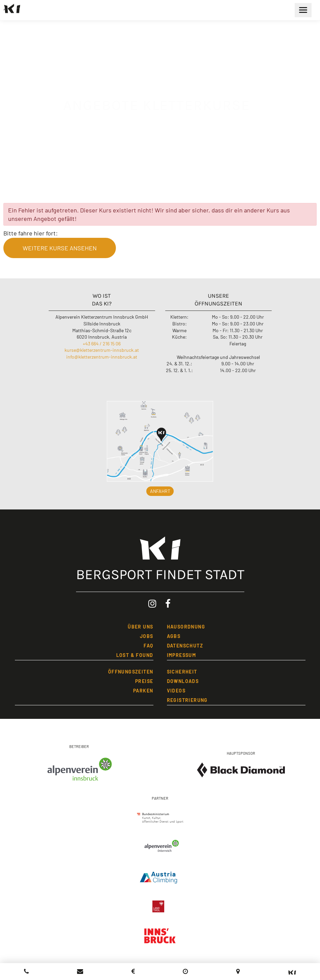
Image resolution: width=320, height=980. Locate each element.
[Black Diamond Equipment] (241, 770)
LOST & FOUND (135, 655)
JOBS (147, 636)
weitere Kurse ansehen (60, 248)
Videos (176, 691)
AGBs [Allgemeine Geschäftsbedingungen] (174, 636)
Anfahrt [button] (160, 491)
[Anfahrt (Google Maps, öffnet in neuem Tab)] (238, 971)
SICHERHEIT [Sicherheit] (182, 672)
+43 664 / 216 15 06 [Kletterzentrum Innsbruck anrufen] (102, 344)
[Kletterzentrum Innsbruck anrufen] (27, 971)
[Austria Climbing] (160, 876)
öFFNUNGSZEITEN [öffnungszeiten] (131, 672)
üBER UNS (140, 627)
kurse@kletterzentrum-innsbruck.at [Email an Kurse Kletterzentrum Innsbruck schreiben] (102, 350)
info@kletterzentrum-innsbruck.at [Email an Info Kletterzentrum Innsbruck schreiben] (102, 357)
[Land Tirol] (160, 905)
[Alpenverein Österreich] (160, 847)
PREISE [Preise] (144, 681)
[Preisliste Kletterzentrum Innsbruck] (133, 971)
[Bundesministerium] (160, 816)
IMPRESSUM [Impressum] (182, 655)
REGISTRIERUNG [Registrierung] (187, 700)
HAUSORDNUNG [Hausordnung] (186, 627)
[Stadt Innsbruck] (160, 939)
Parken (143, 691)
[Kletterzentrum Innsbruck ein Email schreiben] (80, 971)
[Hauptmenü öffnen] (303, 10)
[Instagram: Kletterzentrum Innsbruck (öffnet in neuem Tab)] (152, 604)
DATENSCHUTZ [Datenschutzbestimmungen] (185, 646)
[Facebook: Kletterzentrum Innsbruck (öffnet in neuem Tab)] (168, 604)
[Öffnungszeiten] (186, 971)
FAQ (148, 646)
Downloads (183, 681)
